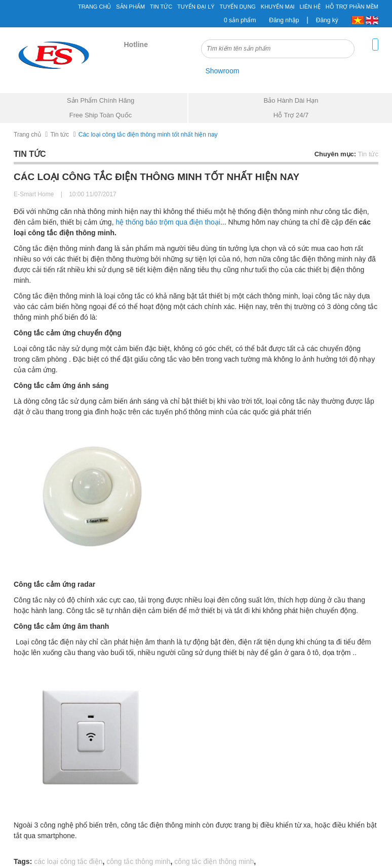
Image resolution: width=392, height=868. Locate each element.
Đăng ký (327, 20)
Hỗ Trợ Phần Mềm (352, 7)
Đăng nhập (284, 20)
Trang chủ (94, 7)
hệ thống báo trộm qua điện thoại (168, 222)
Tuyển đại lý (196, 7)
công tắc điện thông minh (214, 861)
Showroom (222, 71)
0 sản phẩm (240, 20)
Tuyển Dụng (237, 7)
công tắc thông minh (138, 861)
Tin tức (60, 135)
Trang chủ (27, 135)
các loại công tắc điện (68, 861)
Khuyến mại (278, 7)
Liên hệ (310, 7)
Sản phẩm (130, 7)
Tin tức (161, 7)
